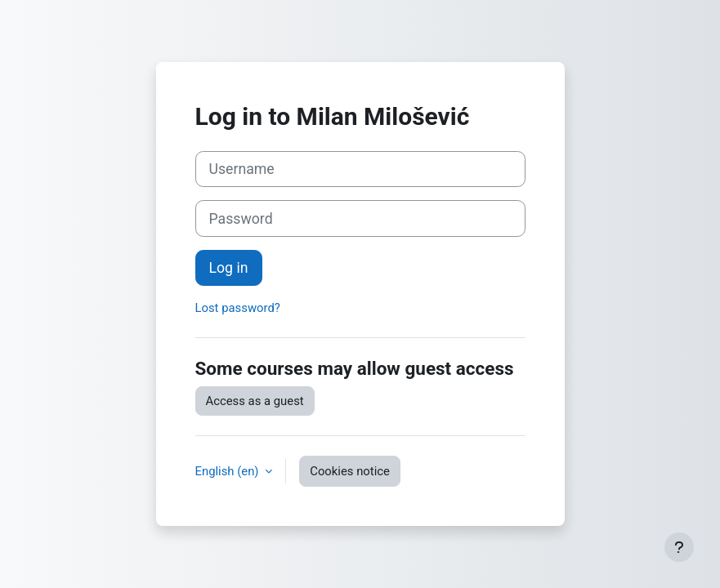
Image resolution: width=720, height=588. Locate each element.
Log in (229, 268)
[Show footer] (679, 547)
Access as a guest (255, 401)
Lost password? (238, 308)
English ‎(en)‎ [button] (229, 471)
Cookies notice (350, 471)
